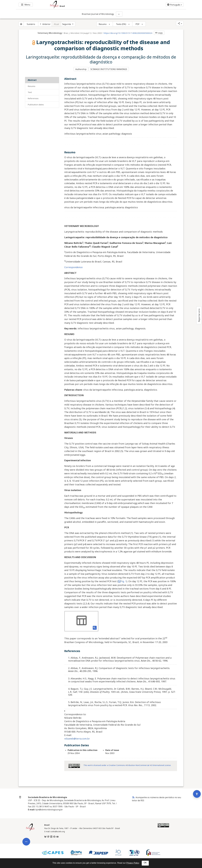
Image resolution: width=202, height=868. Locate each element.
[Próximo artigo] (68, 24)
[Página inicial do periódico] (21, 24)
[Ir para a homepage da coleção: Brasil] (87, 5)
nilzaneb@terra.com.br (77, 737)
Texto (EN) (121, 24)
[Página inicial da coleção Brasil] (30, 829)
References (33, 97)
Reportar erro (199, 315)
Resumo (103, 24)
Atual (56, 24)
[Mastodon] (48, 836)
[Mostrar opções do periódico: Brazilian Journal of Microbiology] (119, 14)
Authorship (81, 69)
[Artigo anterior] (45, 24)
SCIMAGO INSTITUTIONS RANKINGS (110, 69)
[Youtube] (57, 836)
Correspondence (73, 266)
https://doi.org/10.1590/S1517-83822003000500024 (128, 33)
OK (145, 863)
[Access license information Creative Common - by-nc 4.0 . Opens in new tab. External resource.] (74, 765)
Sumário (31, 24)
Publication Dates (36, 103)
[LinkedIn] (51, 836)
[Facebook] (54, 836)
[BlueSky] (45, 836)
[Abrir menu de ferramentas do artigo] (26, 795)
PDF (137, 24)
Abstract (32, 79)
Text (30, 91)
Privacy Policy (133, 863)
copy (159, 33)
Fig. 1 (122, 580)
